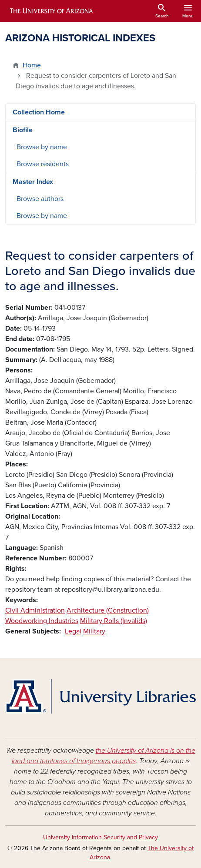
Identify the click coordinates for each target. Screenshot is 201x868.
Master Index (33, 182)
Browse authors (40, 199)
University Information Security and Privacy (100, 837)
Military (94, 631)
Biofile (23, 130)
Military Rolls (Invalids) (114, 621)
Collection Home (39, 112)
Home (32, 65)
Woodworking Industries (42, 621)
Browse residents (43, 164)
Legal (73, 631)
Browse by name (42, 147)
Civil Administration (35, 610)
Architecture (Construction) (108, 610)
